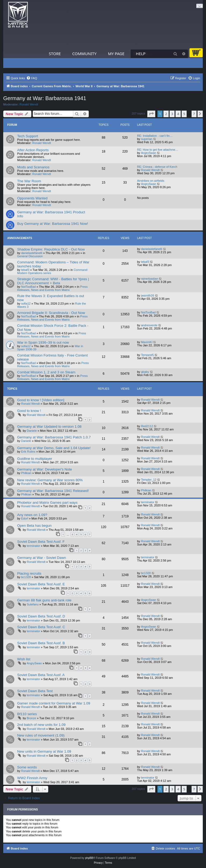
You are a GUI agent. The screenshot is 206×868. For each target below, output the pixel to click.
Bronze (32, 718)
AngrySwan (149, 153)
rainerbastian (150, 279)
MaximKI (147, 342)
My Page (116, 54)
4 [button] (178, 114)
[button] (151, 114)
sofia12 (26, 304)
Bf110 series (27, 714)
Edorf (25, 518)
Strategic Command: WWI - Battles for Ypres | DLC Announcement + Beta (53, 281)
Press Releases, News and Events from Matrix (52, 288)
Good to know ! (29, 411)
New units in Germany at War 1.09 (44, 751)
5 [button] (184, 114)
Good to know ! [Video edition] (41, 400)
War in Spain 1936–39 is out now (43, 342)
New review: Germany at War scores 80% (50, 480)
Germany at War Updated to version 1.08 (49, 427)
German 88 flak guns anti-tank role (44, 600)
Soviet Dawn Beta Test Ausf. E (41, 584)
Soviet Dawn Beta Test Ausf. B (41, 643)
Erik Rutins (28, 452)
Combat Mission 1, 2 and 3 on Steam (46, 372)
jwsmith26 (148, 295)
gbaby (145, 372)
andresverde (149, 325)
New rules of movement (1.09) (41, 735)
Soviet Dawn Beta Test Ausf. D (41, 616)
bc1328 (26, 577)
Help (141, 54)
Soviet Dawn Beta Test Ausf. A (41, 675)
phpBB (89, 858)
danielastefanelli (32, 253)
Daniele (32, 431)
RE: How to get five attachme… (158, 150)
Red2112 (147, 426)
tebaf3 (25, 270)
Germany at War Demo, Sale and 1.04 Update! (54, 448)
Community (84, 54)
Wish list (24, 659)
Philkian (26, 473)
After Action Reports (33, 150)
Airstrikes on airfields (151, 181)
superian (147, 139)
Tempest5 (148, 355)
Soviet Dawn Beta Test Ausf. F (41, 542)
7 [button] (194, 114)
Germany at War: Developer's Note (45, 469)
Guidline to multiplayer (35, 459)
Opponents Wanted (32, 198)
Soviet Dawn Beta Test (35, 691)
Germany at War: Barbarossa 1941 (45, 98)
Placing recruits (29, 573)
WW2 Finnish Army (32, 778)
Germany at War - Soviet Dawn (42, 558)
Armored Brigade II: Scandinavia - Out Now (51, 313)
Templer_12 (149, 480)
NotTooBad (28, 287)
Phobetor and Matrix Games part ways (47, 503)
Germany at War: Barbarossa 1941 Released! (53, 491)
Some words (27, 767)
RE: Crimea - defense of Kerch (157, 167)
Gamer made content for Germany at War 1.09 (54, 703)
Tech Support (28, 136)
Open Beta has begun (34, 526)
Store (55, 54)
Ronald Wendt (29, 104)
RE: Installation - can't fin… (155, 136)
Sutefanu (33, 604)
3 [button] (172, 114)
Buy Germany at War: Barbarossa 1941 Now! (53, 224)
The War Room (29, 181)
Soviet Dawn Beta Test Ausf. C (41, 627)
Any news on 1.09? (32, 515)
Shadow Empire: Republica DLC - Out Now (51, 249)
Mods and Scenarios (33, 167)
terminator (148, 502)
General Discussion (30, 256)
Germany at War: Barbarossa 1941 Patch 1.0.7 (54, 437)
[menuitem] (32, 78)
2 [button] (166, 114)
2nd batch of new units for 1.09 (41, 725)
